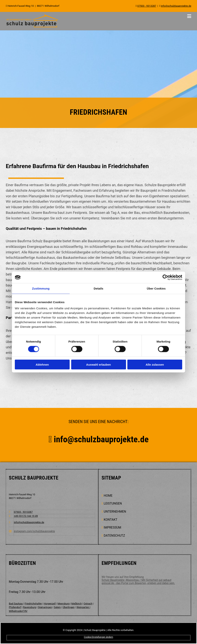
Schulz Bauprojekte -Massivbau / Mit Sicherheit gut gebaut (136, 580)
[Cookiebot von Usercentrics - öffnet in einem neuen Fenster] (165, 277)
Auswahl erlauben (98, 364)
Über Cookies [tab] (156, 288)
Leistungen (113, 503)
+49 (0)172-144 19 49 (26, 516)
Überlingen (69, 607)
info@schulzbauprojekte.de (109, 439)
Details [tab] (98, 288)
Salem (57, 607)
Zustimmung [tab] (41, 288)
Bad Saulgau (16, 604)
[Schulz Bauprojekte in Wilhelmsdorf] (32, 27)
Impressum (112, 527)
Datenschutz (114, 536)
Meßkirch (77, 604)
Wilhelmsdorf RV (18, 611)
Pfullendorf (15, 607)
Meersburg (63, 604)
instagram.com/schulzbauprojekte (34, 531)
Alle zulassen (155, 364)
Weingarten (83, 607)
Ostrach (88, 604)
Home (108, 496)
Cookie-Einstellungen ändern (98, 637)
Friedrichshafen (33, 604)
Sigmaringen (45, 607)
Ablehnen (42, 364)
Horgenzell (50, 604)
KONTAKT (111, 520)
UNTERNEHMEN (115, 512)
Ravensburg (30, 607)
